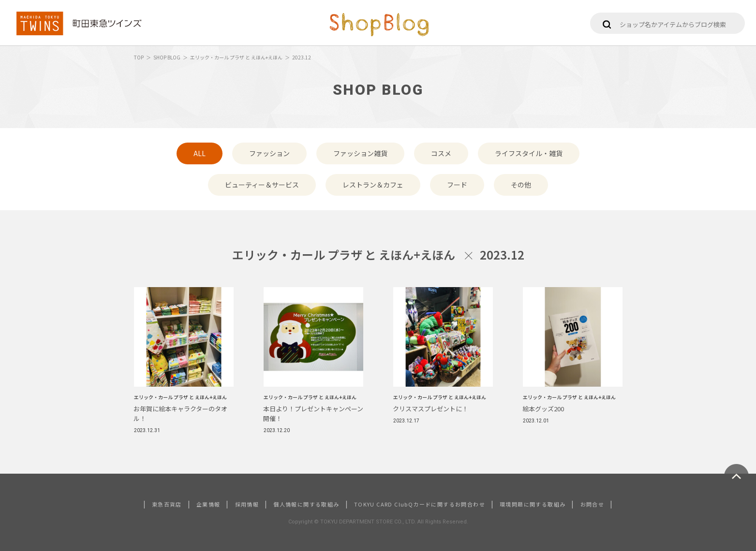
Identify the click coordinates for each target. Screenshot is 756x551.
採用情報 (247, 504)
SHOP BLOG (167, 57)
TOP (139, 57)
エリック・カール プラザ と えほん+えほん (236, 57)
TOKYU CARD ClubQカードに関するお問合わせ (420, 504)
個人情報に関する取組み (306, 504)
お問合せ (593, 504)
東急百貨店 (167, 504)
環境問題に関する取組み (533, 504)
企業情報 (208, 504)
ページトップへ (736, 476)
